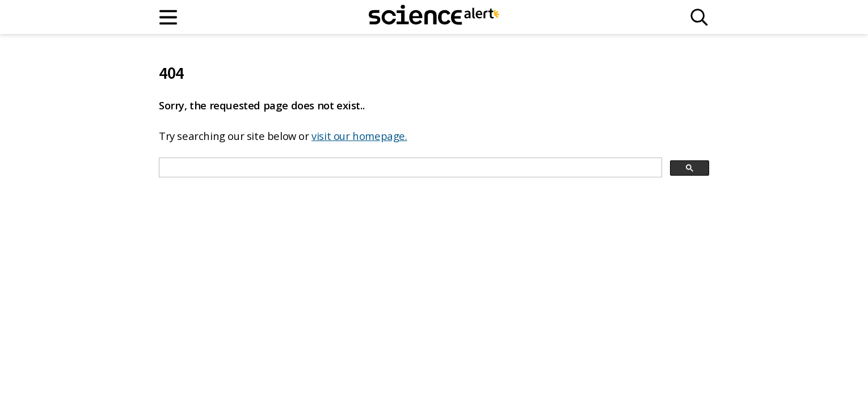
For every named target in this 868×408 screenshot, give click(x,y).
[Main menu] (169, 17)
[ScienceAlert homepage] (434, 17)
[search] (409, 168)
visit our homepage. (359, 136)
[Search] (699, 17)
